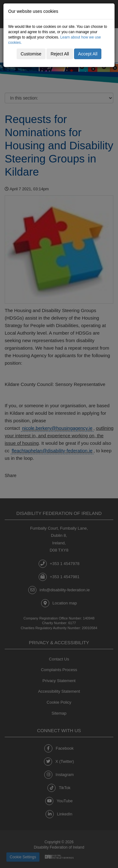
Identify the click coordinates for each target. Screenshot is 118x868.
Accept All (88, 54)
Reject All (60, 54)
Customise (31, 54)
